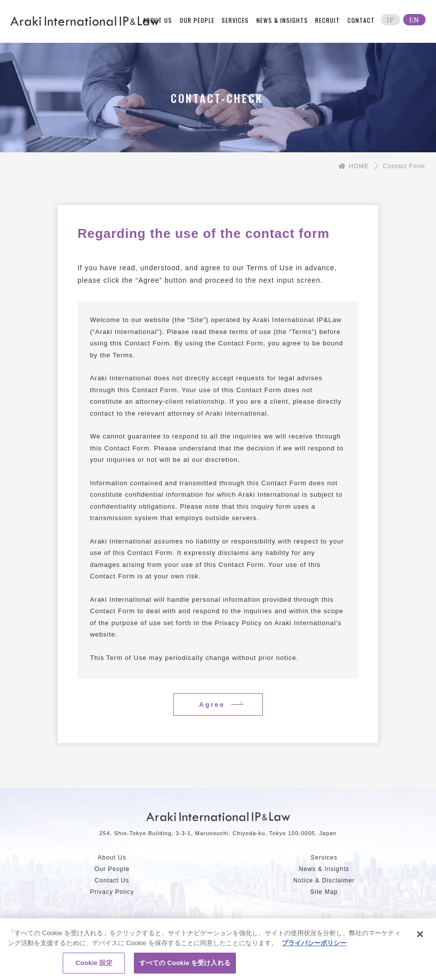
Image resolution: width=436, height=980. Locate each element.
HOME (354, 166)
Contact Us (112, 880)
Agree (212, 705)
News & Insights (324, 869)
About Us (112, 858)
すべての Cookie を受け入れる (185, 966)
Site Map (324, 892)
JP (390, 20)
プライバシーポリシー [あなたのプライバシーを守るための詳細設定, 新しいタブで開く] (314, 945)
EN (414, 20)
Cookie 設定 (94, 966)
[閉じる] (420, 937)
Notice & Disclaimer (324, 880)
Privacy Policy (112, 892)
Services (324, 858)
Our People (112, 869)
